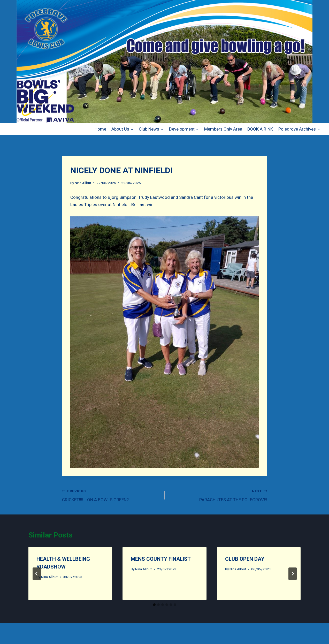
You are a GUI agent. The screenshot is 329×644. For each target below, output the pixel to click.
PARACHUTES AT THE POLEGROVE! (218, 495)
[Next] (293, 574)
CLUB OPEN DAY (245, 559)
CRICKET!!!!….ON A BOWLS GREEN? (111, 495)
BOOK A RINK (260, 129)
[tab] (154, 605)
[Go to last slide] (37, 574)
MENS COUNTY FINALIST (161, 559)
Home (100, 129)
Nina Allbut (83, 183)
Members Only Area (223, 129)
